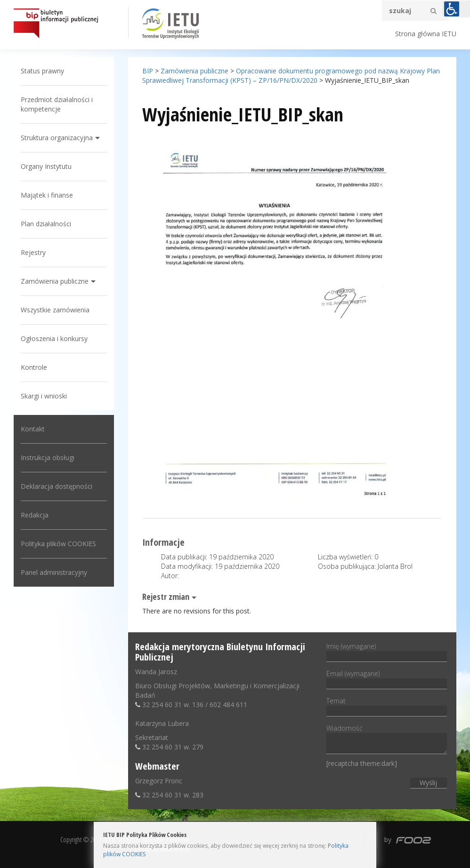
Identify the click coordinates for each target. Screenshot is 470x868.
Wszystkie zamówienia (55, 310)
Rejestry (33, 252)
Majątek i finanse (47, 195)
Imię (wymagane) (386, 651)
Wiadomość (386, 740)
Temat (386, 706)
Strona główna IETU (426, 34)
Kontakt (33, 429)
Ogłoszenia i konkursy (54, 338)
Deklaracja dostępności (57, 486)
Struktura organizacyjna (57, 138)
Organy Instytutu (46, 166)
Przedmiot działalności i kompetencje (57, 104)
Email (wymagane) (386, 678)
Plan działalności (46, 224)
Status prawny (42, 71)
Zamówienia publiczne (55, 281)
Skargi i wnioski (44, 396)
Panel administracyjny (54, 572)
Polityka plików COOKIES (58, 544)
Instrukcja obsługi (48, 458)
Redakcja (35, 515)
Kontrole (34, 367)
